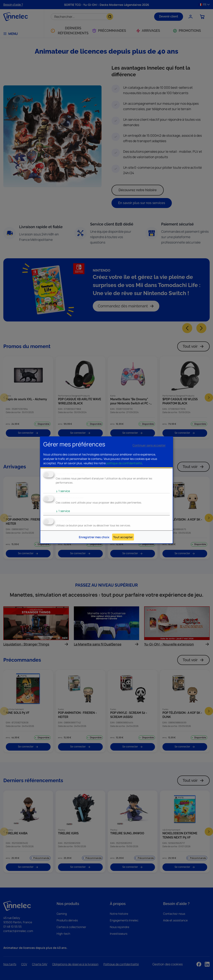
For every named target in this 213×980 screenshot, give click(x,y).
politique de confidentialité (124, 463)
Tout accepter (123, 537)
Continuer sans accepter (149, 445)
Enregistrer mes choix (94, 537)
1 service (63, 491)
